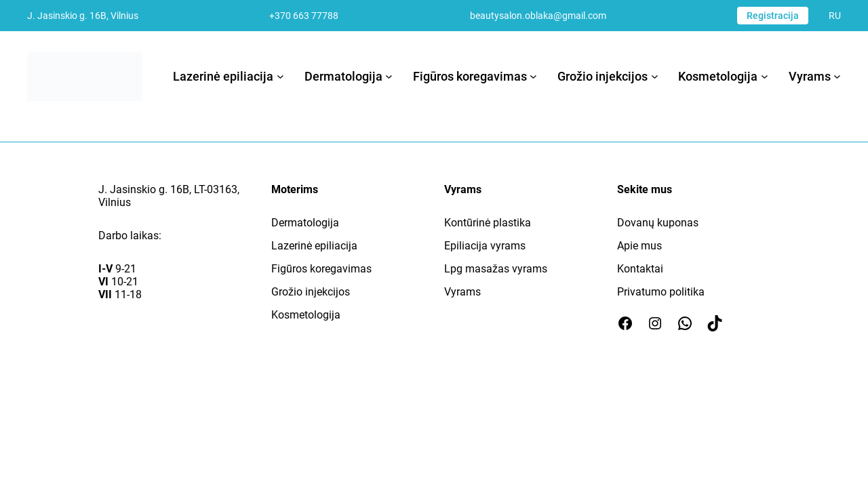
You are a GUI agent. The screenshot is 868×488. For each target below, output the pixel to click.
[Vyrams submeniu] (837, 76)
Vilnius (115, 202)
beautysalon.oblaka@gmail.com (538, 16)
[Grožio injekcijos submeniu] (655, 76)
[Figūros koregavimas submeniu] (533, 76)
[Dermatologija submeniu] (389, 76)
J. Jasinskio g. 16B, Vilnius (83, 16)
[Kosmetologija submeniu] (765, 76)
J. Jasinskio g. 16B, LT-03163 (168, 189)
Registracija (773, 16)
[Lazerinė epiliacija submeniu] (280, 76)
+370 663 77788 (304, 16)
